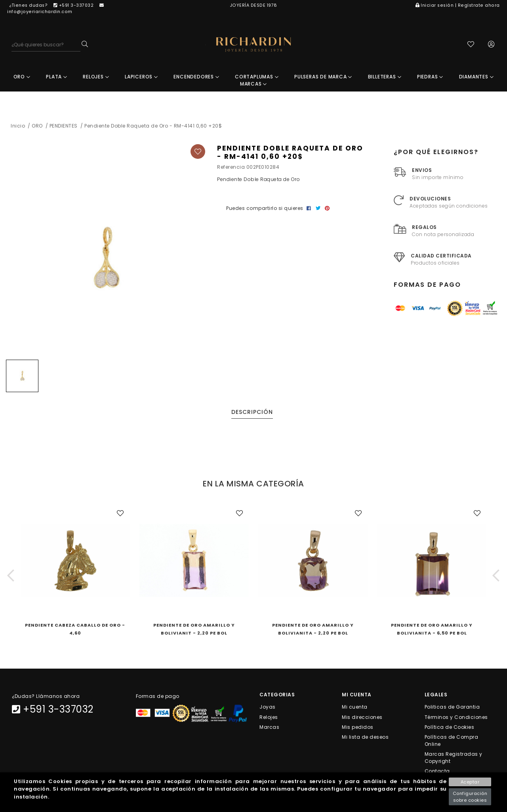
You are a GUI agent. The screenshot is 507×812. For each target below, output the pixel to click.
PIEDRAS (430, 77)
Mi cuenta (355, 708)
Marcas (269, 727)
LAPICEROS (141, 77)
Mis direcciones (362, 718)
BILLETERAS (385, 77)
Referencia (231, 168)
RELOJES (96, 77)
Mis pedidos (358, 727)
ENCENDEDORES (196, 77)
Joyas (268, 708)
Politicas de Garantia (452, 708)
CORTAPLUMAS (257, 77)
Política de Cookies (450, 727)
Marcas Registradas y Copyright (454, 758)
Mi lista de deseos (365, 738)
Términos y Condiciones (456, 718)
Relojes (269, 718)
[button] (11, 576)
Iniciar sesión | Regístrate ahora (458, 5)
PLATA (57, 77)
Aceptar (470, 782)
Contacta (437, 772)
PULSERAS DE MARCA (323, 77)
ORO (22, 77)
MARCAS (253, 85)
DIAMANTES (477, 77)
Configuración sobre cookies (470, 797)
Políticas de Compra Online (452, 741)
